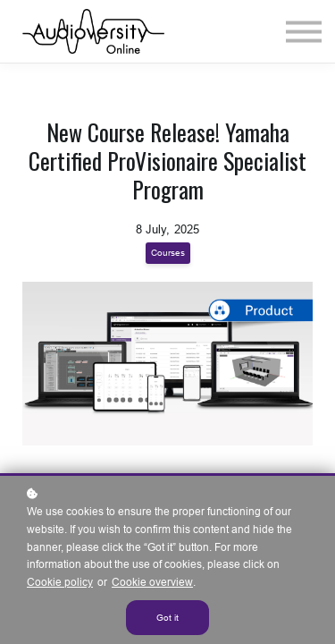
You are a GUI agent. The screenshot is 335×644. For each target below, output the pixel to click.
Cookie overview (152, 582)
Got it (167, 618)
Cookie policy (60, 582)
